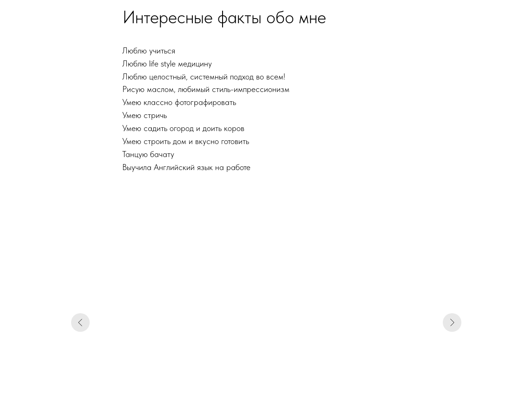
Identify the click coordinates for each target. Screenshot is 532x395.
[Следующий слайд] (452, 323)
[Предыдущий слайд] (80, 323)
